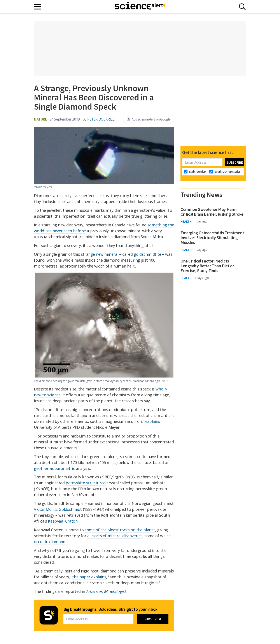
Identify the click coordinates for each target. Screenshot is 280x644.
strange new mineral (100, 254)
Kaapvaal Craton (63, 521)
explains (153, 421)
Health (186, 221)
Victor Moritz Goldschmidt (58, 509)
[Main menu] (38, 7)
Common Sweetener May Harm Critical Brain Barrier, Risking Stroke (212, 212)
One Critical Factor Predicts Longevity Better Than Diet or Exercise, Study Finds (207, 266)
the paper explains (89, 577)
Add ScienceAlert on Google (149, 119)
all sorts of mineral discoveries (115, 536)
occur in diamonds (51, 542)
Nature (40, 119)
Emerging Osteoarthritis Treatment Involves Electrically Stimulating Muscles (212, 238)
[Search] (242, 7)
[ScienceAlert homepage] (140, 7)
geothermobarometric (54, 468)
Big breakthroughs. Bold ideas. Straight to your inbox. (111, 609)
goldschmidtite (147, 254)
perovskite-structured (86, 483)
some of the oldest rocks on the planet (120, 530)
